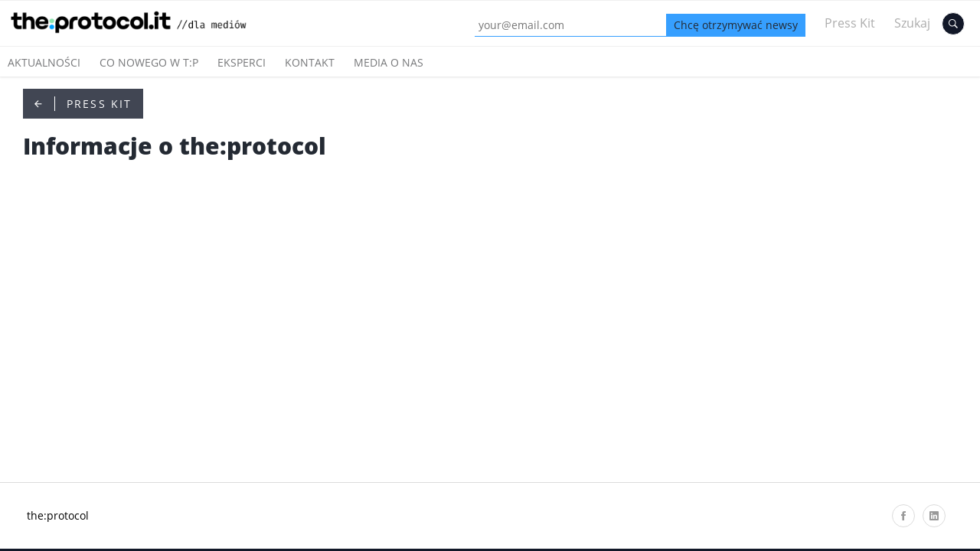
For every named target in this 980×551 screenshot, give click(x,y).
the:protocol (58, 515)
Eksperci (242, 62)
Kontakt (310, 62)
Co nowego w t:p (149, 62)
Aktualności (44, 62)
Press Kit (850, 23)
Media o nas (389, 62)
